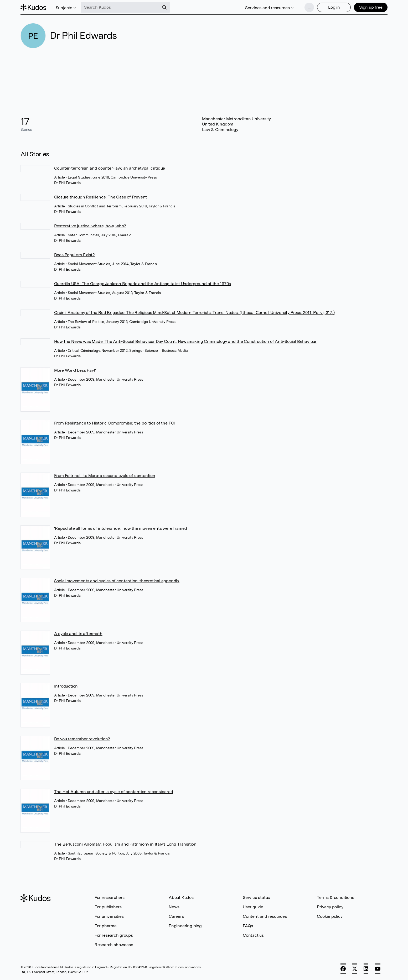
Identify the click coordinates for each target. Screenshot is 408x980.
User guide (253, 907)
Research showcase (114, 945)
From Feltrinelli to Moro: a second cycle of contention (105, 476)
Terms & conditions (335, 897)
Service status (256, 897)
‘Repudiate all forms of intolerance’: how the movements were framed (121, 528)
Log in (334, 7)
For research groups (114, 935)
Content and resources (265, 916)
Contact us (253, 935)
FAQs (248, 926)
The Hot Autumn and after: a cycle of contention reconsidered (114, 792)
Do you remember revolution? (82, 739)
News (174, 907)
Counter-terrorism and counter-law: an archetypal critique (110, 168)
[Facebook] (343, 969)
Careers (176, 916)
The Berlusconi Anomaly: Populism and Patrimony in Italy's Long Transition (125, 844)
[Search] (164, 7)
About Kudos (181, 897)
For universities (109, 916)
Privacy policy (330, 907)
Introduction (66, 686)
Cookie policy (330, 916)
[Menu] (309, 7)
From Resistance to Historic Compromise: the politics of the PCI (115, 423)
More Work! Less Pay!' (75, 370)
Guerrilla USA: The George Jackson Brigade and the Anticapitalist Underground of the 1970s (143, 284)
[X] (355, 969)
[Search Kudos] (120, 7)
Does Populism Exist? (74, 255)
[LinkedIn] (366, 969)
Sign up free (371, 7)
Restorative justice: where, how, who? (90, 226)
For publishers (108, 907)
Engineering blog (185, 926)
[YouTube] (378, 969)
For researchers (110, 897)
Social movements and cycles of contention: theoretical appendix (117, 581)
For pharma (106, 926)
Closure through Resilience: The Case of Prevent (101, 197)
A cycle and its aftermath (78, 634)
